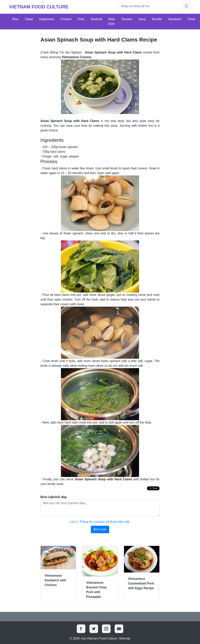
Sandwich (175, 19)
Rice (15, 19)
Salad (29, 19)
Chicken (66, 19)
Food (191, 19)
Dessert (127, 19)
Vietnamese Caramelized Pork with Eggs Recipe (141, 583)
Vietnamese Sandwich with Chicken (55, 580)
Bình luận (100, 529)
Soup (142, 19)
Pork (81, 19)
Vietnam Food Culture (39, 7)
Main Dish (112, 21)
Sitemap (125, 638)
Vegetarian (47, 19)
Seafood (96, 19)
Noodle (157, 19)
